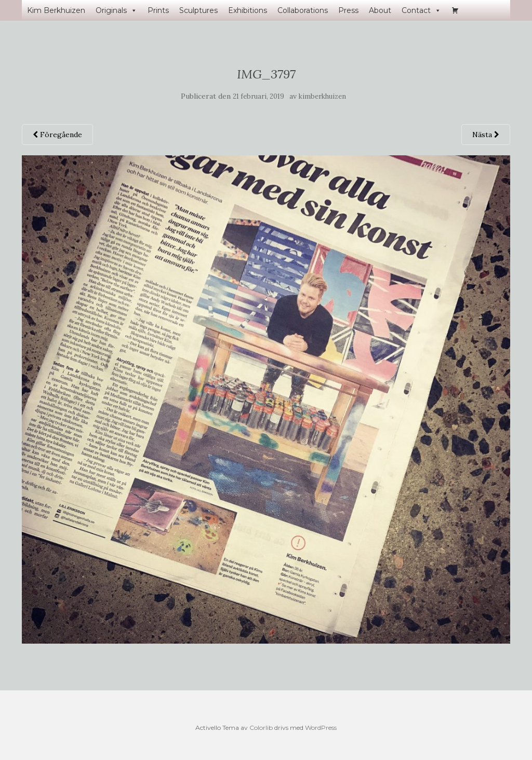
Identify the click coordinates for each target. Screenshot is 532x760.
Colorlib (261, 728)
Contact (421, 10)
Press (348, 10)
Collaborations (303, 10)
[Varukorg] (455, 10)
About (380, 10)
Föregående (57, 135)
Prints (158, 10)
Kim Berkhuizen (56, 10)
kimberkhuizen (322, 96)
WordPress (321, 728)
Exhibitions (248, 10)
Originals (116, 10)
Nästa (486, 135)
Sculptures (198, 10)
